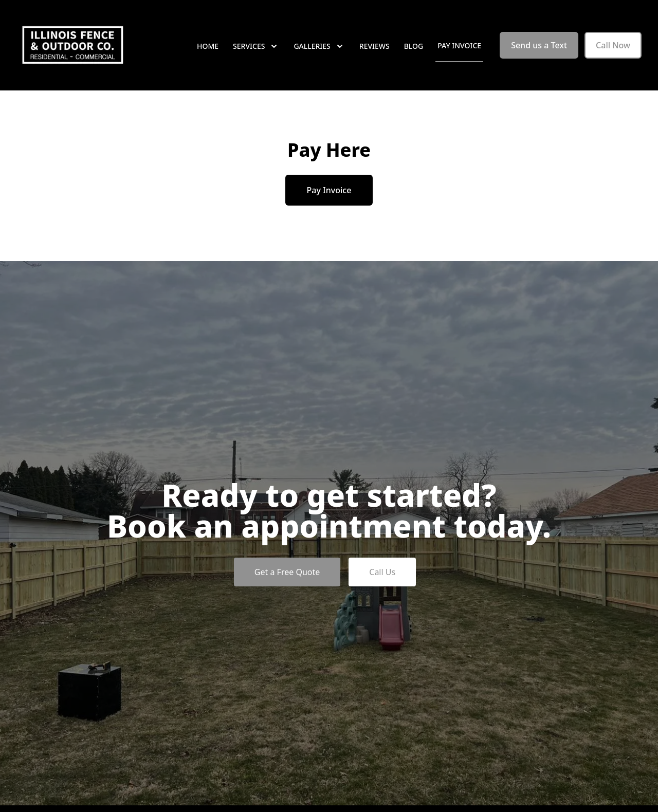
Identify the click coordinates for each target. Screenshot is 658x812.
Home (208, 46)
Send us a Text (539, 45)
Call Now (613, 45)
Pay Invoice (459, 45)
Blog (414, 46)
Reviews (374, 46)
